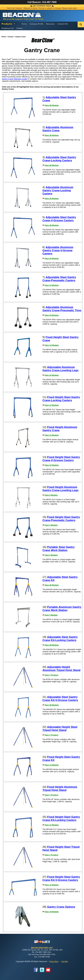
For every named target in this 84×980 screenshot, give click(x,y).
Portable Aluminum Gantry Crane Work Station (62, 609)
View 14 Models (52, 345)
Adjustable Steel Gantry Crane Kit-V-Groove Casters (60, 698)
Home (24, 24)
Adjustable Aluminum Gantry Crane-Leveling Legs (60, 369)
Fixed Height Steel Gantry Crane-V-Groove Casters (61, 459)
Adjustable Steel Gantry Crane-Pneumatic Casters (59, 279)
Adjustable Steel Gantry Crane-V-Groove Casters (59, 219)
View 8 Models (51, 495)
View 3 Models (51, 525)
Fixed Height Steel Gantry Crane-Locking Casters (61, 399)
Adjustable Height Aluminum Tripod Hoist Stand (61, 669)
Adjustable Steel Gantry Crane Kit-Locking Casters (60, 639)
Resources (50, 24)
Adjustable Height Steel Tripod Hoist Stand (60, 728)
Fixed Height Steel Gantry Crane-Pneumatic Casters (61, 519)
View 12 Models (52, 285)
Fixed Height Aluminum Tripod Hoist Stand (60, 788)
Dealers (20, 28)
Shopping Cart (8, 28)
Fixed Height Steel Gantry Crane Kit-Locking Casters (61, 818)
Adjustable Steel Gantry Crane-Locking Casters (59, 159)
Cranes (11, 37)
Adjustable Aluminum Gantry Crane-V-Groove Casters (58, 250)
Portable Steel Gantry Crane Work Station (59, 549)
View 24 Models (52, 258)
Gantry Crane (21, 37)
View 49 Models (52, 105)
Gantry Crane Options (61, 907)
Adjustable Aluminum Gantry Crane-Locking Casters (58, 190)
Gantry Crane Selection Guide (14, 79)
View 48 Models (52, 165)
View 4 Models (51, 555)
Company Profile (36, 24)
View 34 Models (52, 912)
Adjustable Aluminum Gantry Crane (58, 129)
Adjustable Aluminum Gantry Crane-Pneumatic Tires (62, 309)
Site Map (65, 961)
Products (7, 24)
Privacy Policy (54, 961)
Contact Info (63, 24)
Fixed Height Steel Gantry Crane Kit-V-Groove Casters (61, 878)
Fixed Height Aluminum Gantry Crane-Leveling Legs (60, 489)
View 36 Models (52, 135)
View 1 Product (51, 675)
